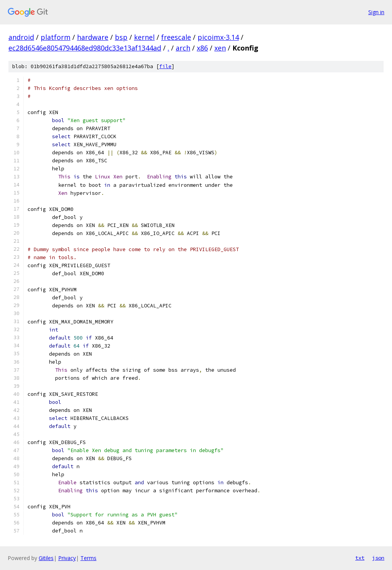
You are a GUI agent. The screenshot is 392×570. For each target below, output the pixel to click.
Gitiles (46, 558)
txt (360, 558)
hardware (93, 37)
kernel (144, 37)
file (165, 66)
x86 (202, 48)
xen (220, 48)
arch (183, 48)
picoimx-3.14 (218, 37)
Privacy (67, 558)
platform (56, 37)
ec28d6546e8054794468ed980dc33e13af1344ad (85, 48)
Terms (88, 558)
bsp (121, 37)
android (21, 37)
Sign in (376, 12)
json (378, 558)
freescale (176, 37)
